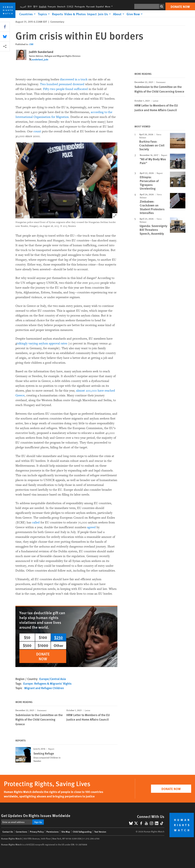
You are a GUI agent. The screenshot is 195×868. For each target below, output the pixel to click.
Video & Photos (75, 14)
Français (52, 6)
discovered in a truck (74, 79)
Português (80, 6)
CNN (31, 44)
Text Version (100, 832)
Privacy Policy (37, 832)
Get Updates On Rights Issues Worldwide (36, 815)
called (36, 522)
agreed (91, 527)
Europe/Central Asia (53, 679)
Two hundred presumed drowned (62, 84)
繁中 (35, 6)
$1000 (43, 645)
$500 (27, 645)
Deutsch (61, 6)
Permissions (53, 832)
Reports (58, 14)
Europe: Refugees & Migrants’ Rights (47, 683)
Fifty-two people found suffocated (65, 89)
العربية (23, 6)
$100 (43, 637)
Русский (90, 6)
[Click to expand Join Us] (105, 14)
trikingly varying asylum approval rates (42, 343)
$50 (27, 637)
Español (100, 6)
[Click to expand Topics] (44, 14)
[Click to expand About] (119, 14)
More (109, 6)
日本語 (70, 6)
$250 (58, 637)
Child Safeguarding (82, 832)
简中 (30, 6)
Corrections (21, 832)
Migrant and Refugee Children (44, 688)
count (37, 131)
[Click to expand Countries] (28, 14)
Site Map (66, 832)
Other (58, 645)
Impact (92, 14)
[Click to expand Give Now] (135, 14)
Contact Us (8, 832)
